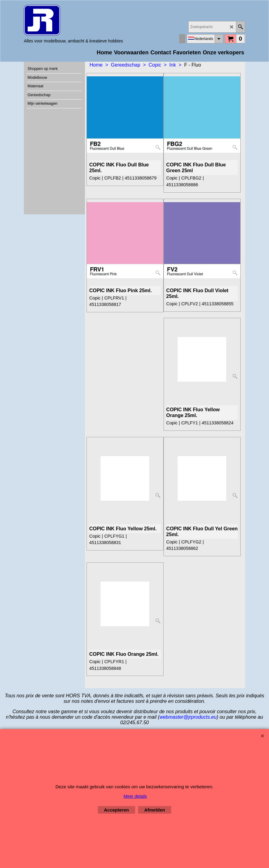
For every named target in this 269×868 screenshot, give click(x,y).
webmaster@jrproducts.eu (188, 717)
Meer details (135, 796)
